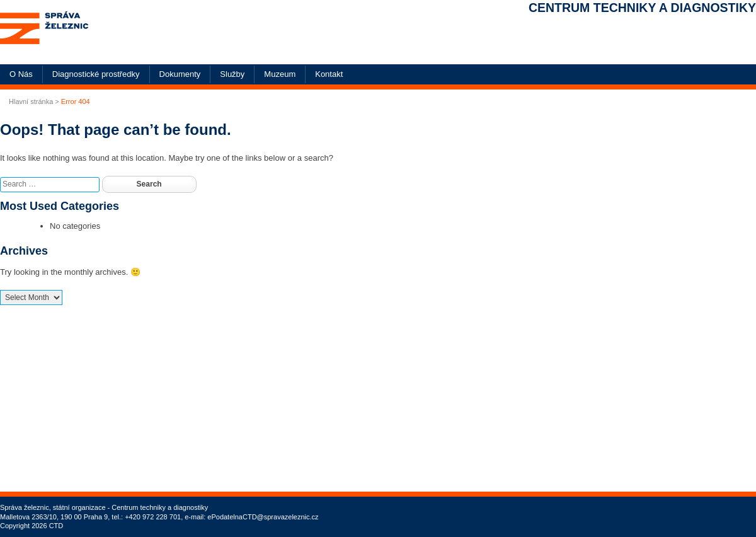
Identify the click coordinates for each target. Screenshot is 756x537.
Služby (232, 74)
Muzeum (280, 74)
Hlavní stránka (31, 101)
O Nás (21, 74)
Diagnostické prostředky (96, 74)
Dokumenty (180, 74)
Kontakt (329, 74)
